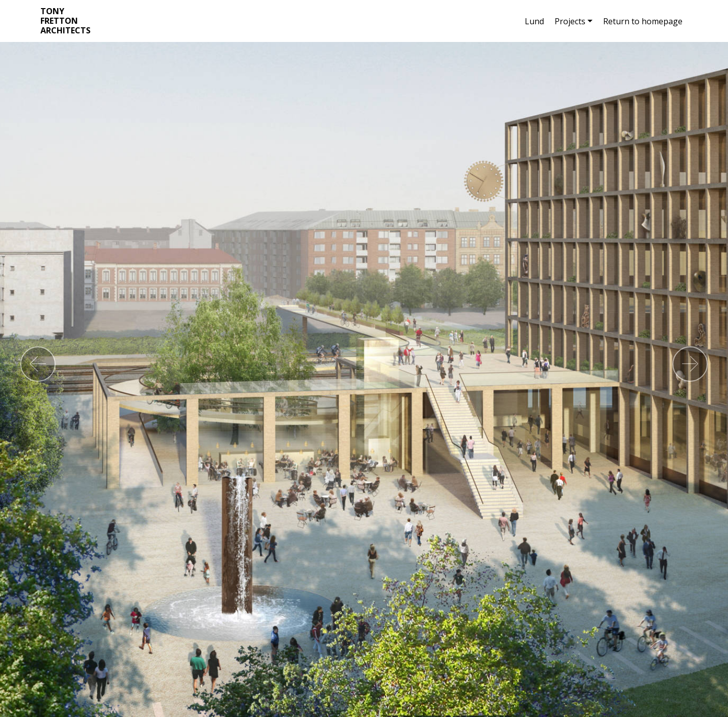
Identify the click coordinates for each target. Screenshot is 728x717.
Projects (570, 21)
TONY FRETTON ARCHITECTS (65, 21)
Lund (534, 21)
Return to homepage (643, 21)
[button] (38, 364)
